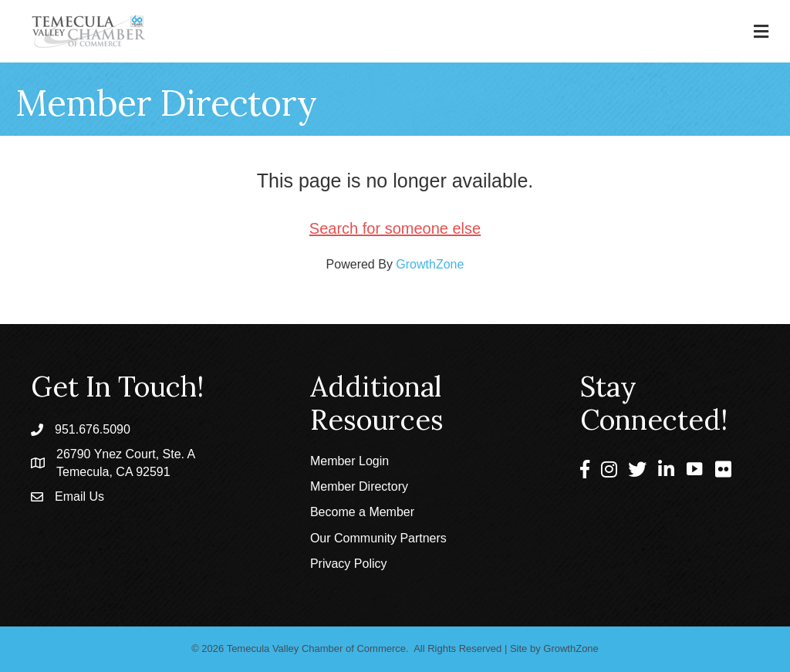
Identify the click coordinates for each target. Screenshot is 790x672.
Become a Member (362, 512)
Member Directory (359, 486)
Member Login (349, 461)
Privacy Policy (349, 564)
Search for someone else (395, 228)
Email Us (79, 496)
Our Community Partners (378, 538)
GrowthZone (430, 264)
